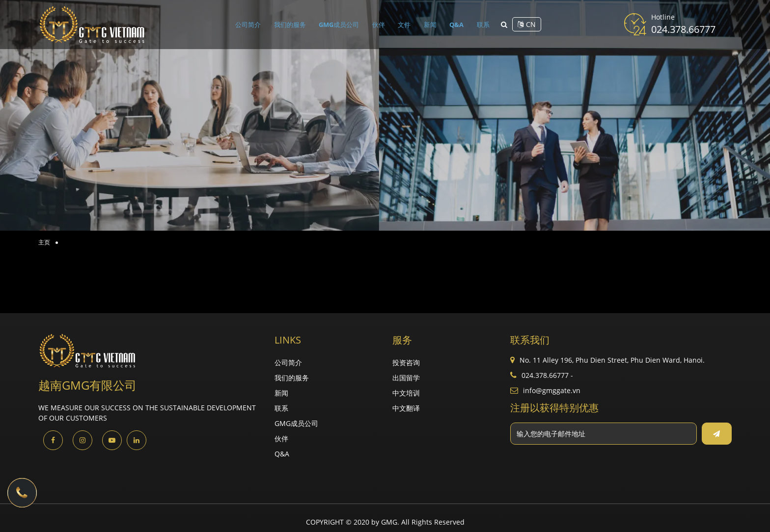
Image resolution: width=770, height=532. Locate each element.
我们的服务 (294, 24)
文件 (405, 24)
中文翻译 (406, 408)
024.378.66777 (683, 29)
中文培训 (406, 393)
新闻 (429, 24)
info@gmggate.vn (552, 390)
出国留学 (406, 378)
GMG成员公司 (343, 24)
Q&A (453, 24)
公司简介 (253, 24)
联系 (478, 24)
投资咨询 (406, 362)
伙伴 (382, 24)
